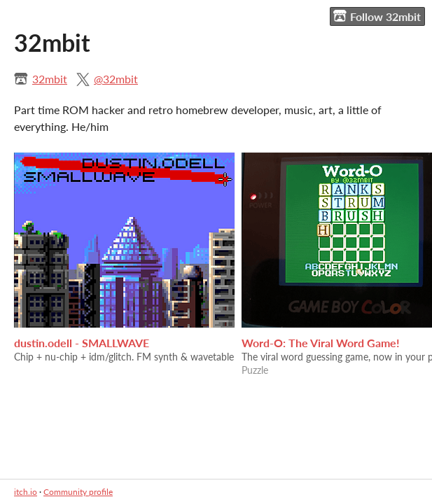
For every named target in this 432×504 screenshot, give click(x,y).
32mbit (50, 79)
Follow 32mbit (377, 16)
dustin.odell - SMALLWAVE (82, 343)
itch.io (26, 492)
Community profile (78, 492)
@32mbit (116, 79)
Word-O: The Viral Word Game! (321, 343)
